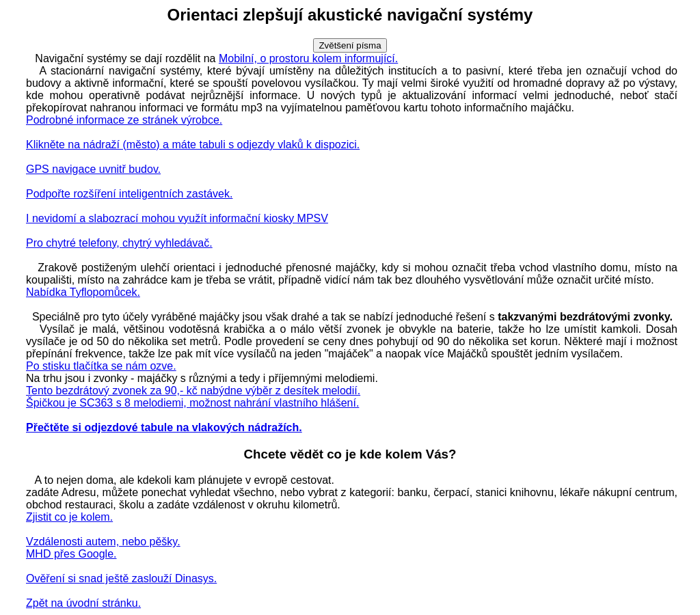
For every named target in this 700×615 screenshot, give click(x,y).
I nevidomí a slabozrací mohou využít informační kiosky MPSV (177, 218)
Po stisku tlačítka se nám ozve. (101, 366)
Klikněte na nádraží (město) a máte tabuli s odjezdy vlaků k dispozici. (193, 145)
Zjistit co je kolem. (69, 517)
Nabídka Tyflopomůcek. (83, 292)
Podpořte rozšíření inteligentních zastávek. (129, 194)
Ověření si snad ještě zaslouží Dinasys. (121, 578)
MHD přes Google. (71, 554)
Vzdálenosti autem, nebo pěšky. (103, 542)
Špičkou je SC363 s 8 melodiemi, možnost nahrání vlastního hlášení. (192, 403)
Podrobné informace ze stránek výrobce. (124, 120)
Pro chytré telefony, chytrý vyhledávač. (119, 243)
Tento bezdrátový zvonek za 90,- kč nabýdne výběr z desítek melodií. (193, 391)
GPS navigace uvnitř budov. (93, 169)
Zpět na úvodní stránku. (83, 603)
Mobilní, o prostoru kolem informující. (308, 58)
